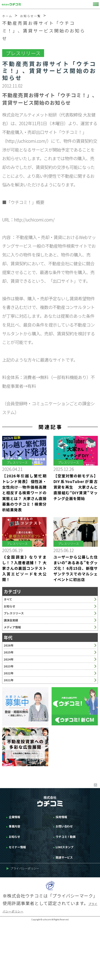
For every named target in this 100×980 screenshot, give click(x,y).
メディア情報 (17, 644)
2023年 (11, 697)
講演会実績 (15, 633)
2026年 (11, 666)
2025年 (11, 676)
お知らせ (12, 612)
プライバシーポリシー (31, 925)
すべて (10, 601)
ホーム (10, 15)
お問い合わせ (69, 872)
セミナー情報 (22, 898)
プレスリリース (19, 622)
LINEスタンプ (70, 898)
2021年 (11, 719)
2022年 (11, 708)
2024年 (11, 687)
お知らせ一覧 (41, 15)
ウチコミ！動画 (71, 885)
